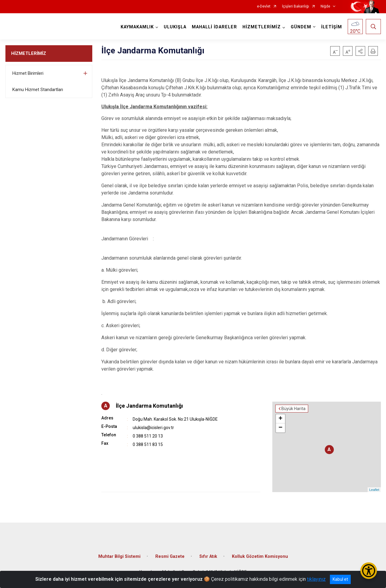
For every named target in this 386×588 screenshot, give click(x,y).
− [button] (280, 428)
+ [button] (280, 419)
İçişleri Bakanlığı (296, 6)
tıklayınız (316, 579)
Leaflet (374, 490)
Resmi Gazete (170, 556)
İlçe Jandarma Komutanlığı (149, 406)
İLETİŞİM (332, 27)
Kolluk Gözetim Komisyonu (260, 556)
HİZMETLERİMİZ (29, 53)
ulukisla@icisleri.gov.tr (153, 428)
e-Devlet (264, 6)
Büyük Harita (293, 409)
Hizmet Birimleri (28, 73)
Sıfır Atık (208, 556)
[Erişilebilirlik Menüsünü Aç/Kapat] (369, 571)
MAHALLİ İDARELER (214, 27)
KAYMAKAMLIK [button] (137, 27)
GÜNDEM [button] (301, 27)
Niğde (325, 6)
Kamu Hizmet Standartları (38, 90)
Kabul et (340, 579)
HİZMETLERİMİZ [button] (262, 27)
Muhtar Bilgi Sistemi (119, 556)
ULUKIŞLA (175, 27)
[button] (360, 51)
